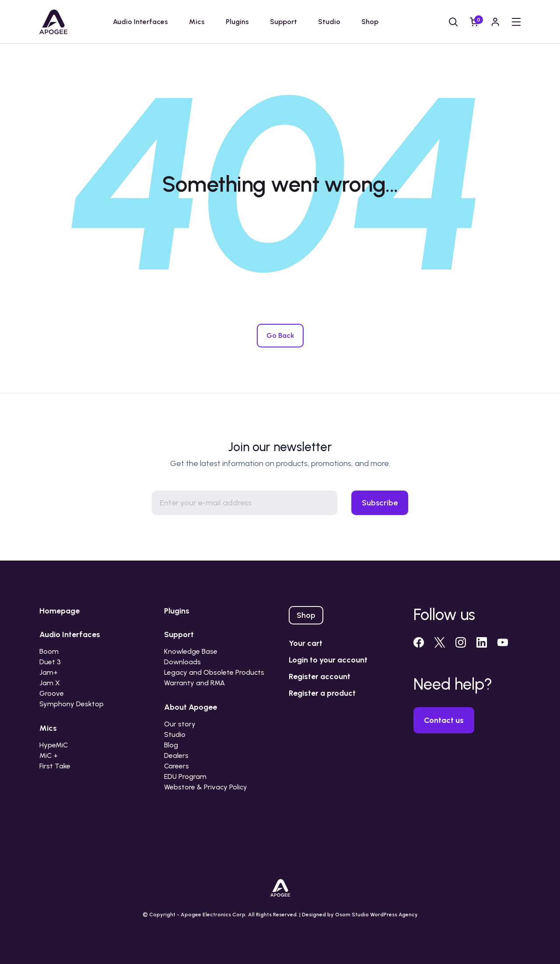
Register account (320, 677)
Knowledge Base (191, 651)
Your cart (306, 643)
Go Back (280, 335)
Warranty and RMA (194, 683)
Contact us (444, 720)
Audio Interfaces (140, 22)
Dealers (176, 755)
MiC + (49, 755)
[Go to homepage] (53, 22)
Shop (370, 22)
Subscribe (380, 503)
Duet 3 (50, 662)
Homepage (59, 611)
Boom (49, 651)
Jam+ (49, 672)
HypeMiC (54, 745)
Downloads (182, 662)
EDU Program (185, 776)
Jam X (50, 683)
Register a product (322, 693)
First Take (55, 766)
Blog (171, 745)
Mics (197, 22)
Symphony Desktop (72, 704)
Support (283, 22)
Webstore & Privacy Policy (206, 787)
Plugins (237, 22)
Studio (329, 22)
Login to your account (328, 660)
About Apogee (191, 707)
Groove (52, 693)
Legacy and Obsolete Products (214, 672)
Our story (180, 724)
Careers (177, 766)
